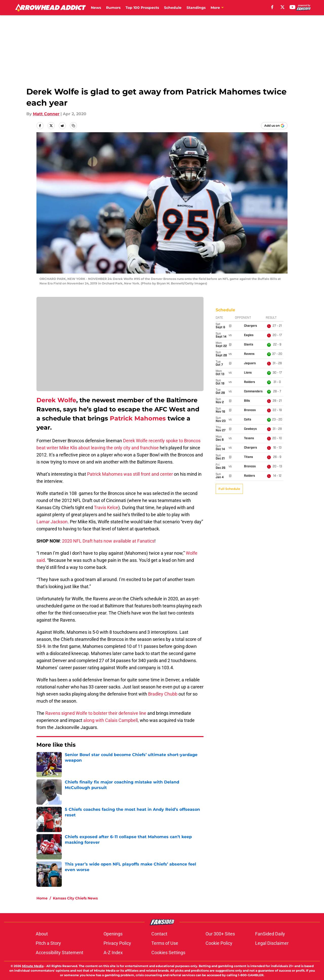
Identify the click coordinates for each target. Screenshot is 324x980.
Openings (113, 934)
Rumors (113, 8)
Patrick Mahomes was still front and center (130, 474)
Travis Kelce (106, 507)
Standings (196, 8)
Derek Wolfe (56, 400)
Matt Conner (46, 114)
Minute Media (33, 966)
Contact (159, 934)
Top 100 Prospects (142, 8)
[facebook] (272, 7)
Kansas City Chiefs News (75, 898)
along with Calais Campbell (110, 720)
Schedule (173, 8)
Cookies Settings (168, 953)
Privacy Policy (117, 943)
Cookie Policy (219, 943)
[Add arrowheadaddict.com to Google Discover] (274, 126)
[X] (282, 7)
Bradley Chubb (163, 694)
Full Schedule (229, 321)
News (96, 8)
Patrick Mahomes (138, 418)
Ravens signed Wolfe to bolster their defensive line (96, 713)
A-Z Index (113, 953)
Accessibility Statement (59, 953)
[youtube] (292, 7)
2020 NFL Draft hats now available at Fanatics (108, 541)
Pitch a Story (48, 943)
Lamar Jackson (52, 522)
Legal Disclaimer (272, 943)
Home (42, 898)
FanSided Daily (270, 934)
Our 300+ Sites (220, 934)
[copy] (73, 126)
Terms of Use (165, 943)
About (42, 934)
